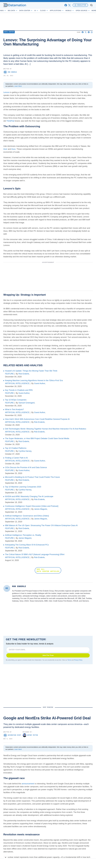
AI (44, 11)
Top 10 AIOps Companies (16, 400)
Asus (13, 149)
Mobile (78, 11)
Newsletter (80, 5)
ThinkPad (10, 121)
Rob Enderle (10, 72)
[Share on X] (86, 32)
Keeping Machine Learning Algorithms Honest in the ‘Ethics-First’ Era (34, 380)
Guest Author (40, 383)
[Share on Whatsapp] (92, 32)
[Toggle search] (91, 5)
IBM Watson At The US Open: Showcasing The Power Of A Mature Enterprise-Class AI (41, 525)
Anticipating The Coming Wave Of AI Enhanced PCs (27, 545)
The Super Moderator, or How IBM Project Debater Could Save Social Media (37, 438)
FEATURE (9, 374)
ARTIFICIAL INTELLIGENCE (17, 383)
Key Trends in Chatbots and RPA (19, 390)
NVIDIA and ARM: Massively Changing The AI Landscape (29, 496)
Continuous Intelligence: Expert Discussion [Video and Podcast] (32, 506)
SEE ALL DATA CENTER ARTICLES (48, 570)
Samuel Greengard (26, 403)
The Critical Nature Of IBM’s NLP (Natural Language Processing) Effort (35, 554)
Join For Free (48, 655)
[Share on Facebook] (83, 32)
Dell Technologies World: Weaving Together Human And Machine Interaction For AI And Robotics (46, 429)
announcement (28, 784)
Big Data (21, 11)
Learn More (18, 86)
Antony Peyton (30, 735)
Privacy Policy (78, 660)
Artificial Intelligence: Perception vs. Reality (23, 535)
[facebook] (66, 5)
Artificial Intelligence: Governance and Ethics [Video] (27, 516)
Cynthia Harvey (25, 451)
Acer (5, 149)
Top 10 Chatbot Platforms (16, 448)
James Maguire (41, 509)
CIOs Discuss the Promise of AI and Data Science (26, 467)
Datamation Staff (12, 735)
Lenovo (6, 92)
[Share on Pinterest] (89, 32)
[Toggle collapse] (6, 857)
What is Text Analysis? (14, 409)
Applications (65, 11)
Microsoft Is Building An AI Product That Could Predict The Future (32, 477)
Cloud (52, 11)
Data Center (34, 11)
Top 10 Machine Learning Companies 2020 (23, 487)
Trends (10, 11)
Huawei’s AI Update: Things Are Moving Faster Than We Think (31, 371)
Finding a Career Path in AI (16, 458)
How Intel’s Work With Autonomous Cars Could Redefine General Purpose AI (37, 419)
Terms (69, 660)
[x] (69, 5)
